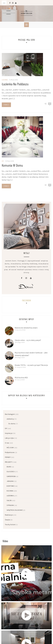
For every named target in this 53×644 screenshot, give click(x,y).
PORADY (8, 457)
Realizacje (9, 515)
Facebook (26, 300)
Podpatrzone (10, 452)
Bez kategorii (10, 414)
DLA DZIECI (11, 472)
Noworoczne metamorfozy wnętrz (26, 328)
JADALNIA (10, 481)
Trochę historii (10, 525)
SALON (9, 500)
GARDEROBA (11, 476)
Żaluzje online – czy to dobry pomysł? (28, 340)
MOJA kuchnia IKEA (21, 378)
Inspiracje (9, 433)
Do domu (12, 424)
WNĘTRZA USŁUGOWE (15, 510)
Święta (7, 520)
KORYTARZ (11, 486)
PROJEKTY (9, 462)
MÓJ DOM (10, 448)
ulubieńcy (10, 419)
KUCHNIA (10, 491)
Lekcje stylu (9, 438)
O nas (7, 443)
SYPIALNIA (10, 505)
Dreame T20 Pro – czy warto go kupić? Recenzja (31, 365)
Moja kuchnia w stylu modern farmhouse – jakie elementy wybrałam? (31, 354)
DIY (6, 428)
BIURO (9, 467)
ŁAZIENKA (10, 496)
